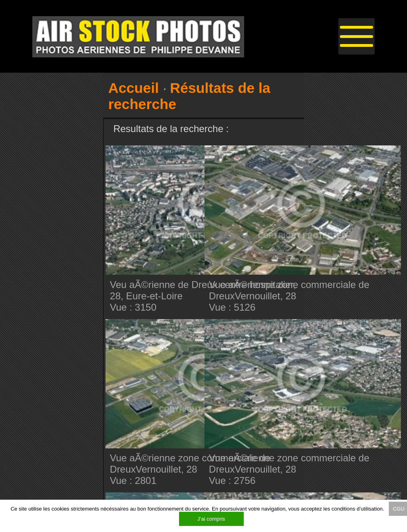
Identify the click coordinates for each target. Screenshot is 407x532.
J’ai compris (211, 519)
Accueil (134, 88)
